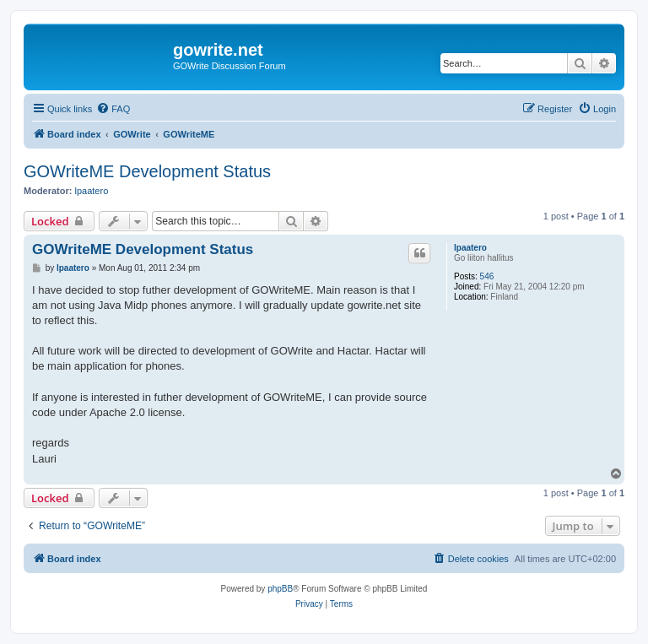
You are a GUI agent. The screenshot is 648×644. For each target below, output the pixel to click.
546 (487, 276)
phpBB (280, 589)
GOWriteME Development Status (147, 171)
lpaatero (92, 191)
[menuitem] (113, 109)
